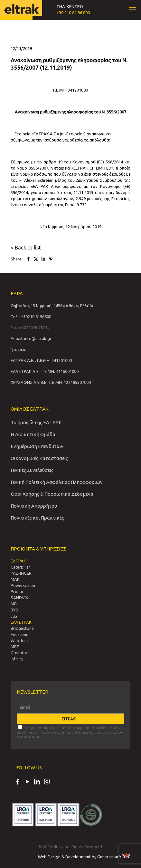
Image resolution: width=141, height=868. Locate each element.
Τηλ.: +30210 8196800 (31, 317)
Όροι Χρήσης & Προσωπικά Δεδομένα (52, 494)
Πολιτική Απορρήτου (34, 506)
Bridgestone (22, 628)
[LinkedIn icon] (37, 782)
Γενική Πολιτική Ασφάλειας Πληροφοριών (57, 482)
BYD (14, 610)
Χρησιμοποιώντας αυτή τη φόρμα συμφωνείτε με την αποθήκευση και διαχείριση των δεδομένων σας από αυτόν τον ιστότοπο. (70, 732)
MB (14, 604)
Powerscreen (23, 585)
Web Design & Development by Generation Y (84, 857)
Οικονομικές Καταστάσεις (39, 458)
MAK (15, 579)
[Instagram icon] (47, 782)
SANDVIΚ (19, 598)
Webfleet (19, 640)
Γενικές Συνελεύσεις (32, 470)
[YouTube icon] (27, 782)
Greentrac (20, 653)
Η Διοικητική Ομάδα (33, 434)
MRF (15, 647)
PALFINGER (21, 573)
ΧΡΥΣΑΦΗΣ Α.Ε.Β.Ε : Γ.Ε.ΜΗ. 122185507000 (51, 382)
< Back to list (26, 248)
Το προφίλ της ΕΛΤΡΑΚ (36, 422)
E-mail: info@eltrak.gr (31, 338)
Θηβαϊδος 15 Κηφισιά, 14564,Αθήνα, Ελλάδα (53, 306)
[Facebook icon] (18, 782)
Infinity (17, 659)
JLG (14, 616)
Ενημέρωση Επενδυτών (37, 446)
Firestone (19, 634)
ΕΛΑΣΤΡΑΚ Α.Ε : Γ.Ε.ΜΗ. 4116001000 (45, 371)
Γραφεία (19, 349)
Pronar (17, 591)
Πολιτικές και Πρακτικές (37, 518)
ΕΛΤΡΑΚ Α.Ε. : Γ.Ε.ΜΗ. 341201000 (41, 360)
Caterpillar (20, 567)
